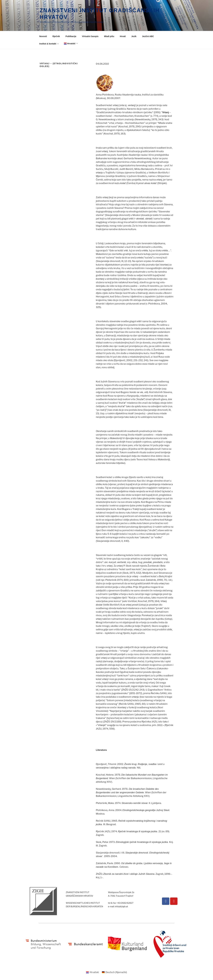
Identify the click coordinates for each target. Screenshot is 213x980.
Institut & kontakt (49, 44)
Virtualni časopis (90, 36)
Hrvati (123, 36)
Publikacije (71, 36)
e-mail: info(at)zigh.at (118, 906)
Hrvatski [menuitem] (94, 972)
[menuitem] (71, 44)
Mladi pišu (109, 36)
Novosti (43, 36)
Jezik (134, 36)
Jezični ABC (148, 36)
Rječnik (56, 36)
